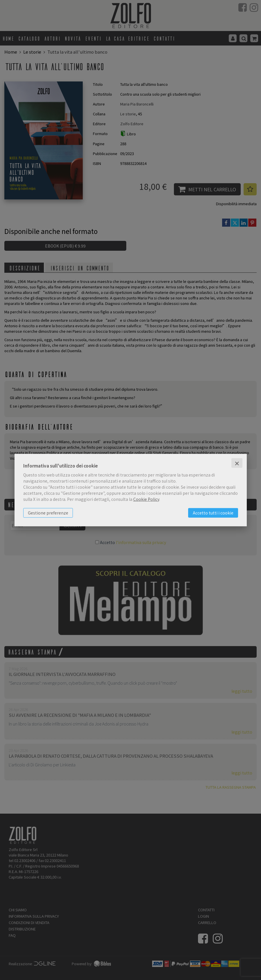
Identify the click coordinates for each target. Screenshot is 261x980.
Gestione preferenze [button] (48, 513)
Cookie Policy (146, 499)
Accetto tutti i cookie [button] (213, 513)
